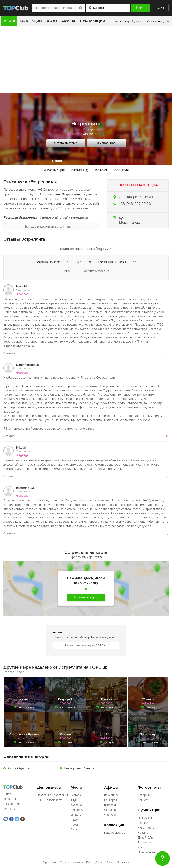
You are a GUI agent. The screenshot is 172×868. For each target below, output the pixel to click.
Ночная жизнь (147, 818)
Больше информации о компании (52, 226)
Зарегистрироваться (96, 271)
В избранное (106, 143)
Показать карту (86, 597)
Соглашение (12, 804)
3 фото (57, 161)
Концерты (111, 800)
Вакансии (10, 799)
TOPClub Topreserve (50, 800)
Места (9, 21)
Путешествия (146, 852)
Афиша (68, 21)
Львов (110, 862)
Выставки (110, 805)
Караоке (76, 805)
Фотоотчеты (149, 787)
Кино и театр (146, 828)
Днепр (99, 862)
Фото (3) (101, 170)
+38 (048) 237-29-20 (135, 204)
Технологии (145, 843)
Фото (52, 21)
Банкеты (76, 815)
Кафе (77, 129)
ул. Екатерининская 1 (136, 197)
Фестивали (111, 815)
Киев (89, 862)
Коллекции (31, 21)
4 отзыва (87, 134)
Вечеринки (111, 795)
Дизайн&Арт (146, 838)
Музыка (143, 833)
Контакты (10, 809)
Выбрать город (154, 21)
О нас (7, 794)
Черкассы (123, 862)
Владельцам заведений (52, 795)
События (121, 170)
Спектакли (111, 810)
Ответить (9, 353)
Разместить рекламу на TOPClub (86, 645)
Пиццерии (77, 810)
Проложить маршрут (86, 557)
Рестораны (91, 129)
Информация (54, 170)
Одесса (65, 862)
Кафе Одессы (19, 768)
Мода (141, 847)
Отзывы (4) (80, 170)
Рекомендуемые (115, 833)
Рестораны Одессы (80, 768)
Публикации (93, 21)
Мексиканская (131, 223)
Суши (74, 830)
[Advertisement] (86, 60)
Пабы (74, 825)
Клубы (75, 800)
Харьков (78, 862)
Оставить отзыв (66, 143)
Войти (160, 8)
